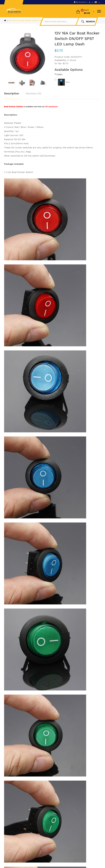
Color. (60, 74)
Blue (62, 82)
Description (12, 93)
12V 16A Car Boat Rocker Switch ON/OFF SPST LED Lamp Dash (38, 20)
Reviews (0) (34, 93)
